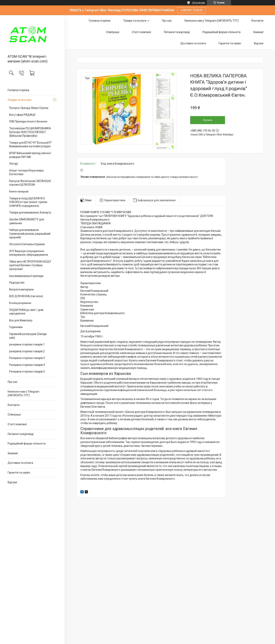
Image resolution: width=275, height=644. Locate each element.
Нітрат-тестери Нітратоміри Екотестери (26, 172)
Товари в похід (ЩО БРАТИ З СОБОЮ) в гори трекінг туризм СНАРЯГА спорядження (28, 202)
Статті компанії (17, 424)
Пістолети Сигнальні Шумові (27, 244)
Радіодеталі (17, 283)
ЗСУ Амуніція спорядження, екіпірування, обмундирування (29, 253)
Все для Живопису (21, 320)
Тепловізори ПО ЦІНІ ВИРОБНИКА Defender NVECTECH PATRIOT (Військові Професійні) (30, 132)
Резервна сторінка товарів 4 (27, 365)
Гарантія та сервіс (19, 473)
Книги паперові (19, 192)
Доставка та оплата (20, 463)
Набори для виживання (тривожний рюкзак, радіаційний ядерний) (30, 234)
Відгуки (12, 482)
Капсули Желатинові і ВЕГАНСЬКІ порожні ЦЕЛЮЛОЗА (30, 183)
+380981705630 (191, 10)
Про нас (13, 382)
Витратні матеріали (21, 289)
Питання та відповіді (21, 434)
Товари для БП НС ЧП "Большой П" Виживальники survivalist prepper (31, 145)
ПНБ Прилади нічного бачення (28, 121)
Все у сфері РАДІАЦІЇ (22, 115)
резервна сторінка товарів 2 (27, 351)
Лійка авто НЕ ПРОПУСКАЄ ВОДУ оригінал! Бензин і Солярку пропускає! (30, 265)
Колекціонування (20, 303)
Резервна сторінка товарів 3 (27, 358)
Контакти (14, 405)
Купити (208, 120)
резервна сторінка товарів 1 (27, 344)
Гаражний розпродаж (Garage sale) (28, 336)
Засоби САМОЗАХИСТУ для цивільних (27, 221)
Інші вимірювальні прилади (26, 276)
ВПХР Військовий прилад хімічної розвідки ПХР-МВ (30, 155)
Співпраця (14, 415)
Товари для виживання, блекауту (30, 213)
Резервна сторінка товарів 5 (27, 372)
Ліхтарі (14, 164)
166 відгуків (198, 3)
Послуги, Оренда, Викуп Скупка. (29, 108)
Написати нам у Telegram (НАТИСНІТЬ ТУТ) (23, 394)
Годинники (16, 327)
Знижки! (13, 453)
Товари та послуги (19, 100)
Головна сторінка (18, 90)
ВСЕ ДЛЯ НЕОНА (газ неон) (26, 296)
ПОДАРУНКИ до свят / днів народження (26, 312)
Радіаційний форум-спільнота (27, 444)
